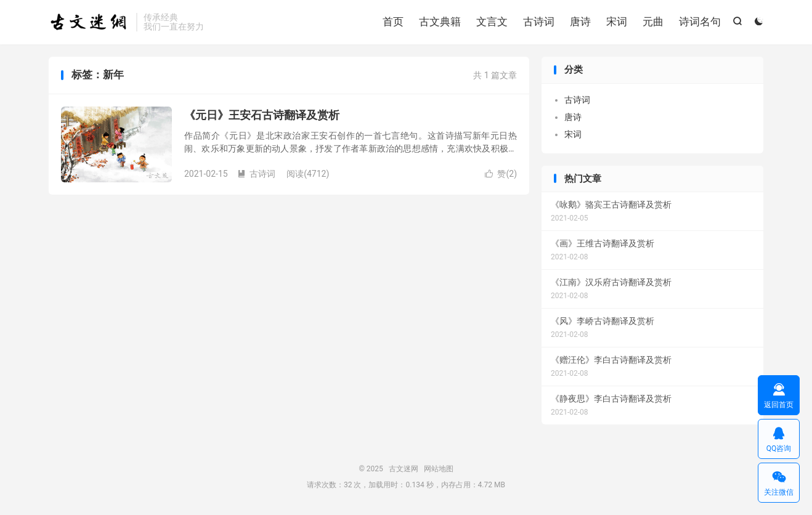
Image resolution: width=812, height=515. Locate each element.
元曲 (653, 22)
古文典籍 (440, 22)
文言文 (492, 22)
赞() (501, 174)
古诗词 (539, 22)
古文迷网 (89, 22)
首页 (393, 22)
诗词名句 (700, 22)
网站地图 (439, 469)
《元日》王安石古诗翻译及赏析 (262, 115)
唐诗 (580, 22)
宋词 (617, 22)
